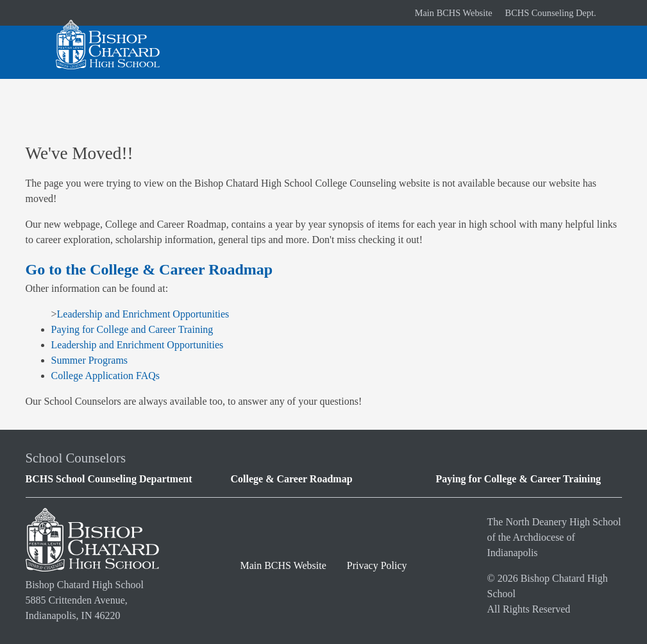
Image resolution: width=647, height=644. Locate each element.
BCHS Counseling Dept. (551, 13)
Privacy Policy (377, 565)
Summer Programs (90, 360)
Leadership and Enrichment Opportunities (143, 314)
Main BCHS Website (454, 13)
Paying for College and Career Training (132, 329)
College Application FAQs (105, 376)
